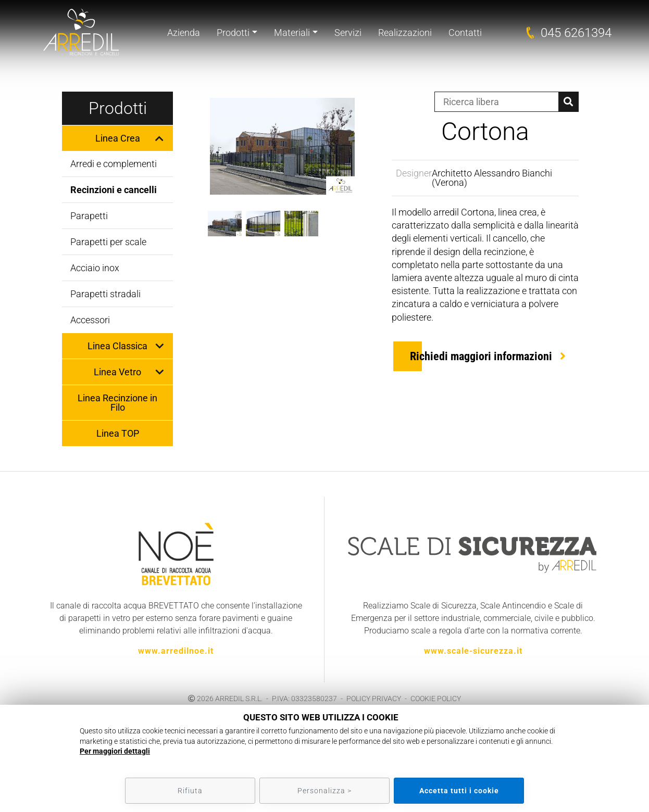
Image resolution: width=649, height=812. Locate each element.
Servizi (348, 33)
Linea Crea (118, 138)
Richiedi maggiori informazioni (481, 356)
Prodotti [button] (233, 33)
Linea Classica (117, 346)
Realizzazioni (405, 33)
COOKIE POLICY (436, 699)
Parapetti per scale (108, 242)
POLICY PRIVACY (374, 699)
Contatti (465, 33)
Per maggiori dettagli (115, 751)
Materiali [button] (292, 33)
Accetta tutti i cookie (459, 791)
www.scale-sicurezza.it (473, 651)
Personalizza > (324, 791)
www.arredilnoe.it (176, 651)
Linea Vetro (117, 372)
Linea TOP (118, 433)
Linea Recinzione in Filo (117, 403)
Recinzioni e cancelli (114, 190)
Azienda (184, 33)
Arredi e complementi (114, 164)
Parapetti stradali (105, 294)
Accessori (90, 320)
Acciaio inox (95, 268)
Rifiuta (190, 791)
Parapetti (89, 216)
